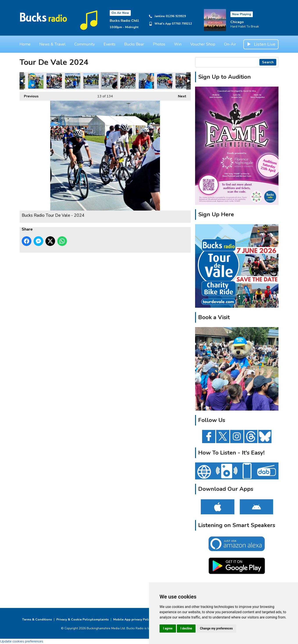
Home (25, 44)
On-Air (230, 44)
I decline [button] (186, 628)
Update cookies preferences (22, 641)
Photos (159, 44)
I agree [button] (168, 628)
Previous (29, 95)
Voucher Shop (203, 44)
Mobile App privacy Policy (133, 619)
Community (85, 44)
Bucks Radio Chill (124, 21)
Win (178, 44)
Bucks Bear (134, 44)
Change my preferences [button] (216, 628)
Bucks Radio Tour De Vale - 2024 (36, 81)
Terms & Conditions (37, 619)
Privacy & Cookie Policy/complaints (83, 619)
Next (180, 95)
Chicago (237, 22)
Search (268, 62)
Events (110, 44)
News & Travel (52, 44)
